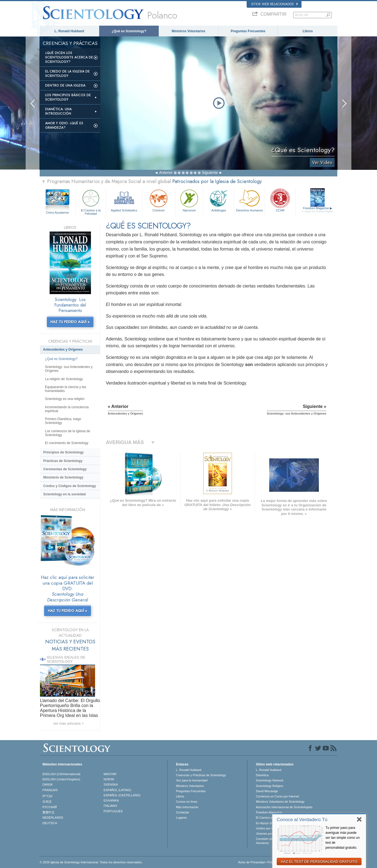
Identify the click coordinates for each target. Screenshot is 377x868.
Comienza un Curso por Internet (277, 796)
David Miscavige (267, 791)
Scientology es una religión (65, 399)
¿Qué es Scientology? (129, 31)
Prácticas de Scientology (63, 461)
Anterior (166, 173)
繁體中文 (49, 812)
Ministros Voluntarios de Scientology (280, 802)
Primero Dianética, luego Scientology (63, 421)
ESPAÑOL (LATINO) (117, 790)
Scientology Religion (270, 786)
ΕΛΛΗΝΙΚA (111, 800)
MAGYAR (110, 774)
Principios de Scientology (64, 452)
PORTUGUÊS (113, 811)
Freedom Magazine (318, 210)
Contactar (182, 812)
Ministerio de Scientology (63, 477)
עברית (48, 796)
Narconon (189, 200)
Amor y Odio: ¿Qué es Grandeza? (64, 125)
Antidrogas (219, 200)
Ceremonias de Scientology (65, 469)
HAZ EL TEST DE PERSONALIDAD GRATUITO (319, 862)
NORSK (109, 779)
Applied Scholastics (124, 200)
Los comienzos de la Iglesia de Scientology (68, 433)
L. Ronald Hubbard (69, 31)
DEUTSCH (50, 823)
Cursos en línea (186, 802)
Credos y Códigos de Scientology (70, 486)
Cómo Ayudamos (58, 213)
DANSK (48, 784)
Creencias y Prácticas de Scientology (201, 775)
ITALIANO (110, 806)
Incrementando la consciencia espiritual (67, 409)
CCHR (280, 200)
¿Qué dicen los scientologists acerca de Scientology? (69, 57)
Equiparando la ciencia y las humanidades (65, 389)
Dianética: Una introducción (58, 111)
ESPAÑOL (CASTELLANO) (122, 795)
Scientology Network (270, 780)
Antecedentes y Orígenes (63, 350)
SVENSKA (111, 784)
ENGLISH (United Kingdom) (61, 779)
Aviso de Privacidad (251, 862)
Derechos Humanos (249, 200)
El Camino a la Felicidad (91, 201)
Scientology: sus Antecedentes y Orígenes (69, 369)
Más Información (187, 807)
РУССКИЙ (50, 807)
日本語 (47, 802)
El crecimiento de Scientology (67, 443)
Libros (308, 31)
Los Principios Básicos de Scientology (68, 97)
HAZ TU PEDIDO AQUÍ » (70, 322)
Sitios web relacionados (274, 4)
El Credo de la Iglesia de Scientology (68, 74)
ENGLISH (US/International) (61, 774)
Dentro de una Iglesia (65, 85)
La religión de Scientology (64, 379)
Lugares (181, 818)
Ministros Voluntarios (188, 31)
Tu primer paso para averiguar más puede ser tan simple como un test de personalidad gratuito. (343, 838)
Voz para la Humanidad (192, 780)
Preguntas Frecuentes (248, 31)
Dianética (262, 775)
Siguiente (210, 173)
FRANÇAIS (50, 790)
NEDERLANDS (53, 818)
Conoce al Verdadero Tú (302, 820)
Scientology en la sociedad (64, 494)
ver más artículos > (68, 723)
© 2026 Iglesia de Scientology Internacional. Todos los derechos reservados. (91, 862)
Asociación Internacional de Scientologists (284, 807)
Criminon (159, 200)
